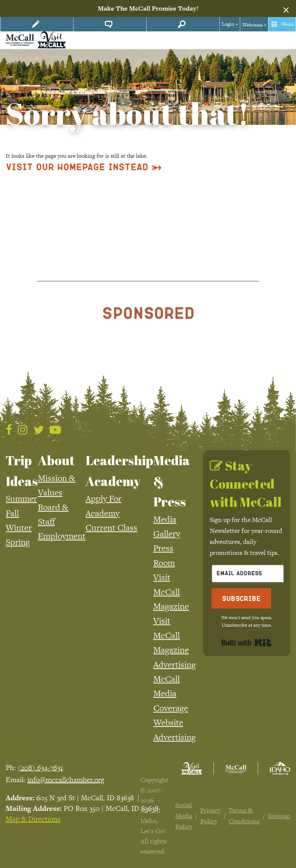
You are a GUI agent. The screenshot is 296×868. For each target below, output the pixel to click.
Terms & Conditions (244, 816)
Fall (12, 513)
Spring (18, 542)
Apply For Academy (104, 506)
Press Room (164, 555)
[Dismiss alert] (286, 9)
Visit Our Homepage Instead (77, 167)
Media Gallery (167, 526)
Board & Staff (53, 514)
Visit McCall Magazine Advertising (174, 642)
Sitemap (279, 816)
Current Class (111, 528)
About (56, 460)
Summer (21, 498)
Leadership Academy (119, 470)
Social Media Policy (184, 816)
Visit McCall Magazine (171, 592)
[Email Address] (253, 574)
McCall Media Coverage (171, 693)
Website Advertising (174, 730)
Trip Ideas (22, 470)
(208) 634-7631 (40, 768)
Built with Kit (247, 643)
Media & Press (172, 481)
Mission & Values (57, 485)
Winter (19, 528)
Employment (62, 536)
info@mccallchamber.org (66, 780)
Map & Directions (33, 819)
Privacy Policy (210, 816)
